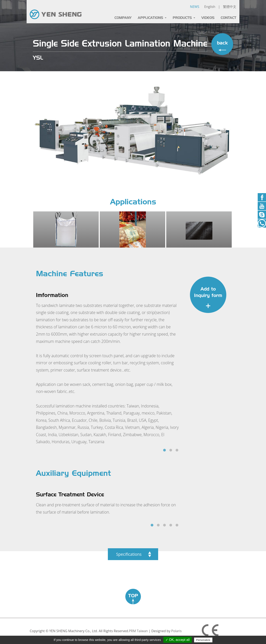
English (210, 7)
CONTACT (228, 18)
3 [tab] (177, 450)
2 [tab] (171, 450)
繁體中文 (230, 7)
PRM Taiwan (138, 631)
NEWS (195, 7)
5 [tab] (177, 525)
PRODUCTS (184, 18)
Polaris (176, 631)
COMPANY (123, 18)
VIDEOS (208, 18)
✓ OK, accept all (178, 640)
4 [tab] (171, 525)
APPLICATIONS (152, 18)
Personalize (203, 640)
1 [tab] (164, 450)
